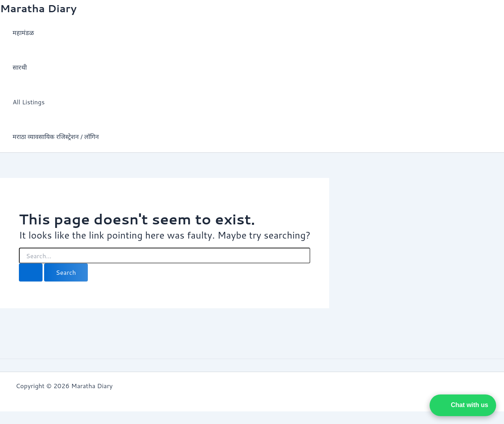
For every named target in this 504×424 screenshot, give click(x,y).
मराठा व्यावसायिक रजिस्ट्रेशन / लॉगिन (56, 136)
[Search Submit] (31, 272)
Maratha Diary (38, 8)
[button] (463, 405)
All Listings (29, 102)
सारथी (20, 67)
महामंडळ (23, 32)
